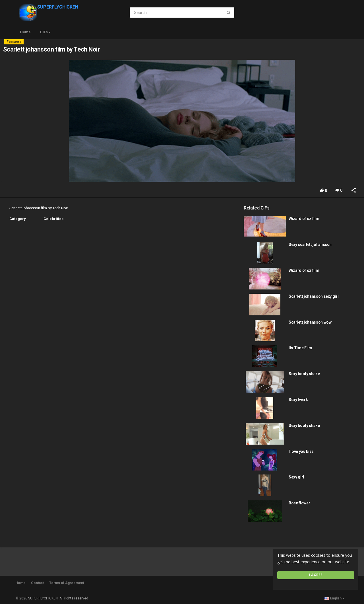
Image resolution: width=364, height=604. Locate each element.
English (335, 598)
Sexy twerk (298, 400)
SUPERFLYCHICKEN (48, 7)
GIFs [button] (45, 32)
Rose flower (299, 503)
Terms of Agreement (67, 583)
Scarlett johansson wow (310, 322)
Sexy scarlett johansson (310, 245)
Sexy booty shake (304, 374)
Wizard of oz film (304, 219)
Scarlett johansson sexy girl (314, 296)
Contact (37, 583)
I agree (316, 575)
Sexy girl (296, 477)
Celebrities (53, 219)
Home (25, 32)
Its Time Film (300, 348)
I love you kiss (301, 451)
